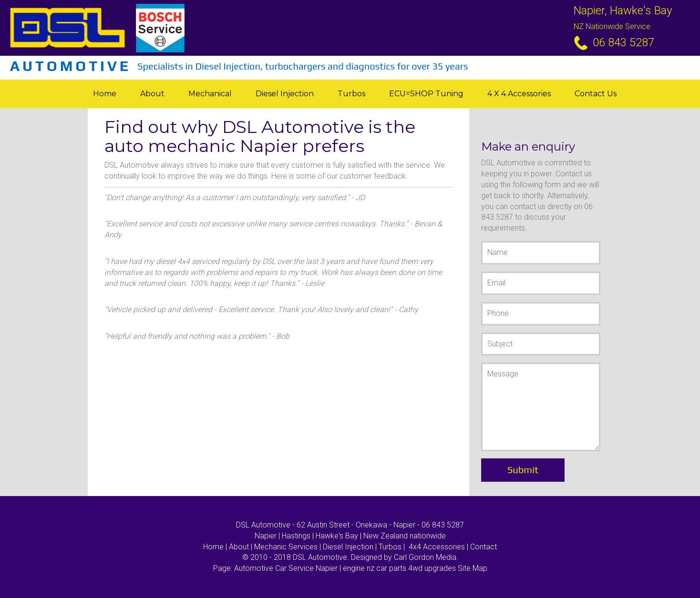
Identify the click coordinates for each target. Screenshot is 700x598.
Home (105, 94)
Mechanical (210, 94)
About (152, 94)
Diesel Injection (285, 94)
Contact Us (596, 94)
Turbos (351, 94)
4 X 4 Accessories (519, 94)
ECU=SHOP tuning (426, 94)
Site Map (473, 568)
